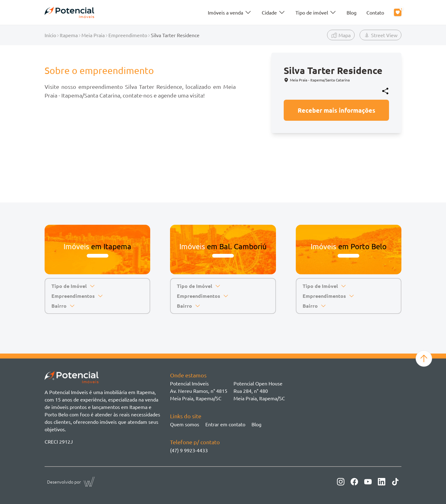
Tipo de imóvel (316, 12)
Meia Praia (93, 35)
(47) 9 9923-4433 (189, 450)
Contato (375, 12)
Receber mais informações (337, 110)
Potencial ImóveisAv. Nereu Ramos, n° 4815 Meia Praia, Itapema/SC (199, 391)
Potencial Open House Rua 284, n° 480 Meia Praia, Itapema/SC (259, 391)
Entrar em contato (225, 424)
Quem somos (185, 424)
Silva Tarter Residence (175, 35)
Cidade (274, 12)
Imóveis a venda (230, 12)
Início (50, 35)
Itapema (69, 35)
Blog (352, 12)
